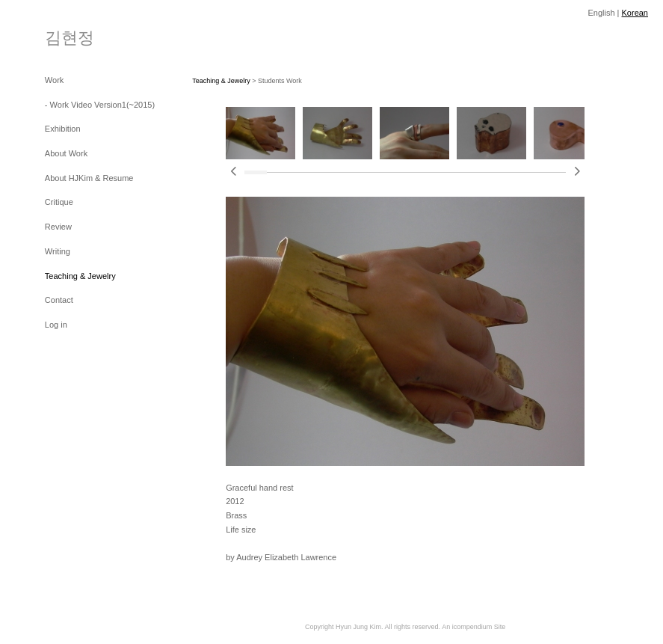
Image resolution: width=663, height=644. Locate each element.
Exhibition (63, 129)
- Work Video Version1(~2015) (100, 105)
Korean (635, 13)
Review (58, 227)
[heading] (70, 37)
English (601, 13)
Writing (58, 251)
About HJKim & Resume (89, 178)
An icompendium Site (474, 627)
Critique (59, 202)
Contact (59, 300)
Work (54, 80)
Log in (56, 325)
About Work (66, 153)
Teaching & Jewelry (80, 276)
